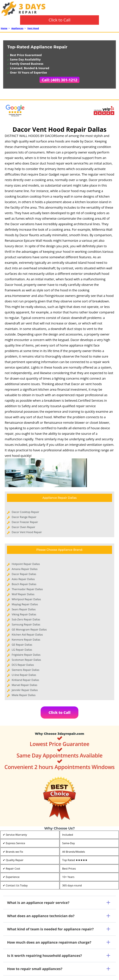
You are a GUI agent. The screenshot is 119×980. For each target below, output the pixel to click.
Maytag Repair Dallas (25, 604)
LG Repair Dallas (22, 650)
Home (4, 28)
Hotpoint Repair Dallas (26, 564)
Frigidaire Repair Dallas (26, 655)
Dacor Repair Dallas (24, 574)
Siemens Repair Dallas (26, 670)
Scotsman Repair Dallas (26, 660)
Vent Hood (33, 28)
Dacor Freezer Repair (25, 522)
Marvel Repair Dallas (24, 685)
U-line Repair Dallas (24, 675)
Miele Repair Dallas (24, 695)
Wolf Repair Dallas (23, 594)
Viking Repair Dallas (24, 614)
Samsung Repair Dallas (26, 624)
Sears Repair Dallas (24, 609)
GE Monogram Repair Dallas (29, 629)
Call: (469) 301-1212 (59, 80)
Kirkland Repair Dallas (25, 680)
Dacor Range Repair (24, 517)
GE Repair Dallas (22, 645)
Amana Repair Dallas (25, 569)
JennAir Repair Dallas (25, 690)
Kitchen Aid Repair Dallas (27, 635)
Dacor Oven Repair (23, 527)
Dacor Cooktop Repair (25, 512)
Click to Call (60, 20)
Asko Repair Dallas (23, 579)
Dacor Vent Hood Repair (27, 532)
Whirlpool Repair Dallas (26, 599)
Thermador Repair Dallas (27, 589)
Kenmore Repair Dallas (26, 640)
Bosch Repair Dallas (24, 584)
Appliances (17, 28)
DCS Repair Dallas (23, 665)
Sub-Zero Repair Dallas (26, 619)
